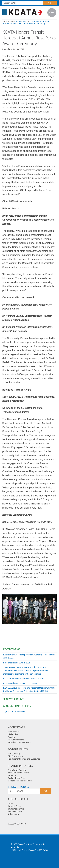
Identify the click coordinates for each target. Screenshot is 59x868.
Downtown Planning (17, 770)
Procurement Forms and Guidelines (24, 759)
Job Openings (14, 753)
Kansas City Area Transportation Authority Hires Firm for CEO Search (29, 656)
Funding (12, 737)
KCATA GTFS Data (18, 787)
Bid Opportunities (16, 756)
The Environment (16, 740)
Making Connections (17, 706)
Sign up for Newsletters (14, 711)
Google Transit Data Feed (20, 781)
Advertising (13, 814)
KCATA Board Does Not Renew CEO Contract (24, 679)
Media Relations (15, 811)
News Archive (14, 699)
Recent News (12, 649)
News (25, 22)
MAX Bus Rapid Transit (18, 773)
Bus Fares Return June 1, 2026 (17, 663)
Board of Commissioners (19, 742)
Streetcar (12, 775)
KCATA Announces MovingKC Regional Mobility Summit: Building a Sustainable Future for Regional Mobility (29, 689)
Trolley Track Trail (16, 778)
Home (18, 22)
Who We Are (14, 732)
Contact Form (14, 806)
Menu (52, 13)
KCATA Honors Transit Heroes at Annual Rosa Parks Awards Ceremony (26, 23)
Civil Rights (13, 734)
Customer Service (16, 809)
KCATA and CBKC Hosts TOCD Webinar (21, 683)
